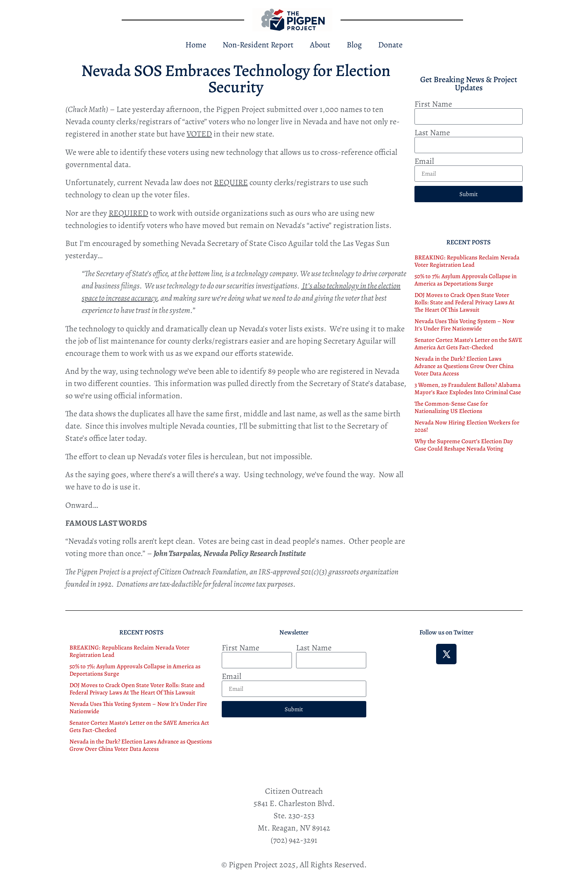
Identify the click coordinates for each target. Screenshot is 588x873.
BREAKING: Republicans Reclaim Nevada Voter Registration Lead (467, 261)
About (320, 45)
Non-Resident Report (258, 45)
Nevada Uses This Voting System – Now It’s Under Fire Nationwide (464, 325)
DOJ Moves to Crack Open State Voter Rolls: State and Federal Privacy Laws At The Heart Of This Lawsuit (464, 302)
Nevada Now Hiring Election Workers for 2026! (467, 426)
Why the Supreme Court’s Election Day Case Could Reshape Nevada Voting (464, 445)
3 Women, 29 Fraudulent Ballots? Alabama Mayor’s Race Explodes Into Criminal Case (468, 388)
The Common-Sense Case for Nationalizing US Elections (451, 407)
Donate (390, 45)
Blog (354, 45)
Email (424, 161)
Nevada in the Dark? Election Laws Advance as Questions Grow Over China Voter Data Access (464, 366)
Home (196, 45)
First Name (433, 104)
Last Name (432, 133)
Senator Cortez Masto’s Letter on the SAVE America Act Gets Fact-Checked (468, 344)
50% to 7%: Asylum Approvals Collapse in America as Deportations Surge (465, 280)
